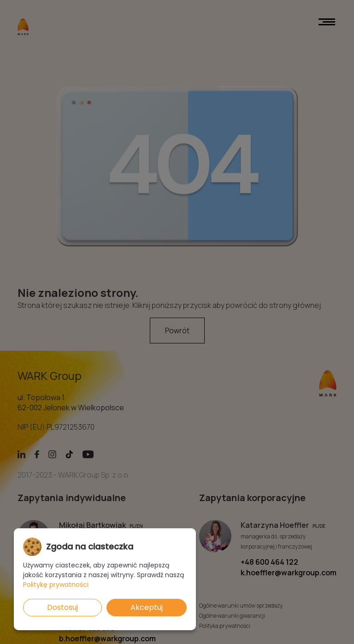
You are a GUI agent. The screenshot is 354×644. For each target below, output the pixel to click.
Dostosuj (62, 607)
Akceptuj (147, 607)
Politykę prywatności (56, 585)
